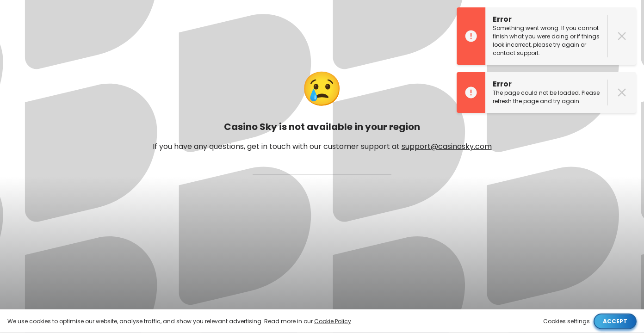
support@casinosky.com (447, 146)
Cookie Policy (333, 321)
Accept (615, 321)
